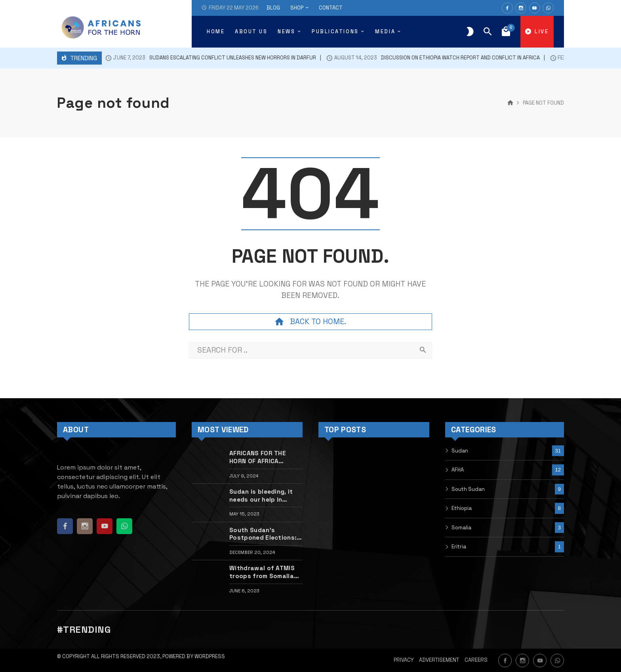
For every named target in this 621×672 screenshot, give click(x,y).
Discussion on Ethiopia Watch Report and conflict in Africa (425, 58)
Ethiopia (462, 508)
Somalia (461, 528)
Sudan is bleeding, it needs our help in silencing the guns (261, 496)
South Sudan (468, 489)
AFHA (458, 470)
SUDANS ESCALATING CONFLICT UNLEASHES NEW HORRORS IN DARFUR (203, 58)
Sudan (460, 451)
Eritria (459, 547)
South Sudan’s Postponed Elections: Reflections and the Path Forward (263, 534)
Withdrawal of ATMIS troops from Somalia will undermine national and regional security (265, 572)
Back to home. (310, 322)
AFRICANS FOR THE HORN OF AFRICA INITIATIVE (258, 457)
